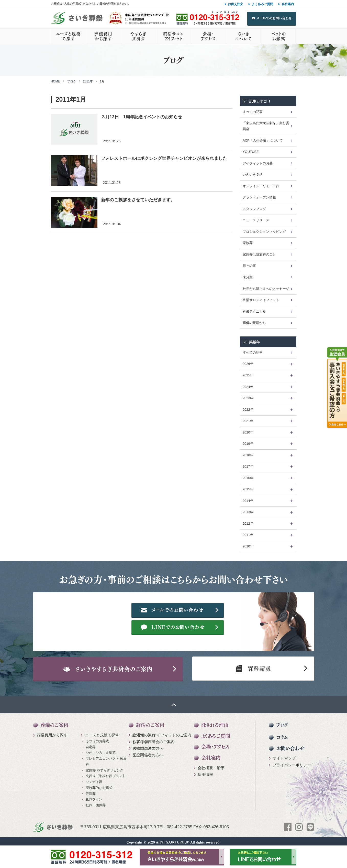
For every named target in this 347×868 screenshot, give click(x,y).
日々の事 (249, 266)
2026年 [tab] (248, 364)
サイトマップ (284, 756)
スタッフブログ (254, 209)
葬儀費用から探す (103, 36)
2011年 (88, 81)
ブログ (72, 81)
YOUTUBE (251, 152)
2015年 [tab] (248, 489)
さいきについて (243, 36)
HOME (55, 81)
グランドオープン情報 (259, 197)
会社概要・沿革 (211, 765)
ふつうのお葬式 (97, 739)
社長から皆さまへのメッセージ (266, 289)
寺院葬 (91, 791)
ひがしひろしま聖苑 (101, 750)
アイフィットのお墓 (258, 163)
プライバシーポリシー (292, 762)
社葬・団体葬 (96, 803)
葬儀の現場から (254, 323)
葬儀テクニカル (254, 311)
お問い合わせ (290, 746)
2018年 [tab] (248, 455)
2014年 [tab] (248, 501)
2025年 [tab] (248, 375)
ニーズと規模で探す (69, 36)
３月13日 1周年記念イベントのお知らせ (142, 117)
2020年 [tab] (248, 432)
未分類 (248, 277)
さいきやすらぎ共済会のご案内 (111, 665)
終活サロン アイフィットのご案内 (162, 732)
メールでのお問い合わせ (274, 18)
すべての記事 (253, 112)
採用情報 (205, 772)
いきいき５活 (253, 174)
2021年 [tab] (248, 421)
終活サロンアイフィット (174, 36)
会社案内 (288, 4)
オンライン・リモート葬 (261, 186)
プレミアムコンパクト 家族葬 (106, 759)
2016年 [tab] (248, 478)
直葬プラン (94, 797)
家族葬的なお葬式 (99, 785)
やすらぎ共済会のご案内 (154, 739)
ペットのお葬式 (279, 36)
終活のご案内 (150, 722)
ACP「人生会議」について (263, 140)
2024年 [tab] (248, 387)
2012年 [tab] (248, 523)
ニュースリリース (256, 220)
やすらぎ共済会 (138, 36)
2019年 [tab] (248, 444)
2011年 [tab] (248, 535)
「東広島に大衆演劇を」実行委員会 (266, 126)
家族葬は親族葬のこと (259, 254)
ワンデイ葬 (94, 779)
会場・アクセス (208, 36)
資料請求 (253, 665)
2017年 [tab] (248, 466)
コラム (282, 735)
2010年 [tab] (248, 546)
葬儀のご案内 (54, 722)
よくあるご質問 (262, 4)
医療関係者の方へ (148, 746)
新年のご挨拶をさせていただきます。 (138, 200)
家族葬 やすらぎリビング (104, 768)
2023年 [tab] (248, 398)
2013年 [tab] (248, 512)
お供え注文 (236, 4)
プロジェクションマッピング (264, 232)
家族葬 (248, 243)
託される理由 (215, 722)
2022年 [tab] (248, 410)
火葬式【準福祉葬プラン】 (106, 774)
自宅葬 (91, 744)
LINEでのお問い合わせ (206, 627)
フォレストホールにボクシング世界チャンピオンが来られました (164, 158)
